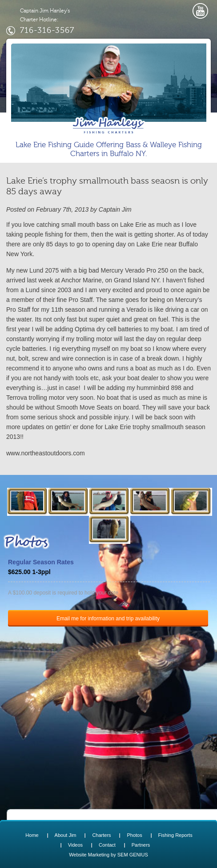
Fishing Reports (175, 835)
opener (179, 8)
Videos (75, 845)
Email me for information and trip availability (108, 619)
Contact (107, 845)
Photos (134, 835)
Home (32, 835)
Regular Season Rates (41, 562)
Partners (141, 845)
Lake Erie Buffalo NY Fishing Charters (108, 125)
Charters (101, 835)
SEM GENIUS (133, 855)
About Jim (66, 835)
